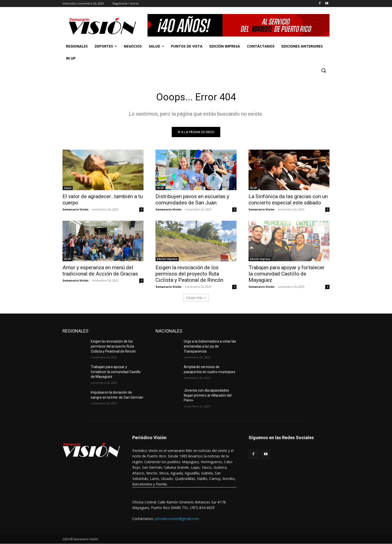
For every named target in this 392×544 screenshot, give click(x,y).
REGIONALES (75, 331)
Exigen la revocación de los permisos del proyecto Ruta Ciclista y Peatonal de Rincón (189, 274)
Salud (68, 188)
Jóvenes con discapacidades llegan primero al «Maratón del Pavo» (208, 395)
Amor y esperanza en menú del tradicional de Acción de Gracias (100, 271)
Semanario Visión (75, 210)
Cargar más (196, 298)
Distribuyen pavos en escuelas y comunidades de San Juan (192, 200)
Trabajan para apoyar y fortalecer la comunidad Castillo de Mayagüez (286, 274)
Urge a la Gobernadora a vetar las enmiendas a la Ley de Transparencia (210, 346)
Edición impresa (167, 259)
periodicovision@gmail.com (177, 519)
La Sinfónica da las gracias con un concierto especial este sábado (288, 200)
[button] (323, 70)
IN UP (160, 188)
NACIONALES (169, 331)
